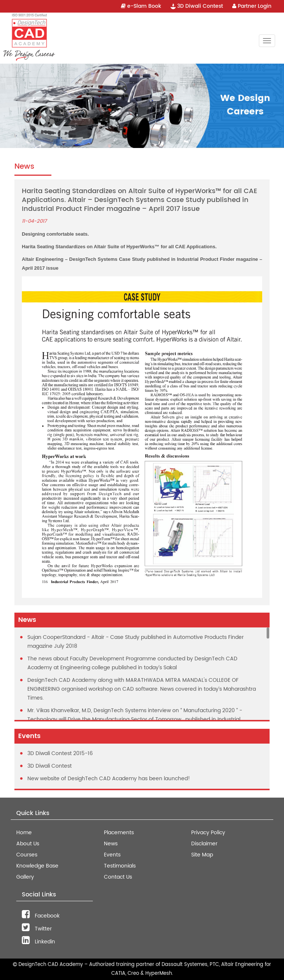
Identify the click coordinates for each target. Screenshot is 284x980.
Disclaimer (204, 844)
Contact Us (118, 877)
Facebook (41, 916)
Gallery (25, 877)
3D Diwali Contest (197, 6)
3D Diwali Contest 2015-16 (60, 753)
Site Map (202, 855)
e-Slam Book (141, 6)
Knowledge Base (37, 866)
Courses (27, 855)
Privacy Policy (208, 833)
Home (24, 833)
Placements (119, 833)
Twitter (37, 929)
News (111, 844)
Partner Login (252, 6)
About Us (28, 844)
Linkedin (38, 942)
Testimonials (120, 866)
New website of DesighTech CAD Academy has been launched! (109, 779)
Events (112, 855)
